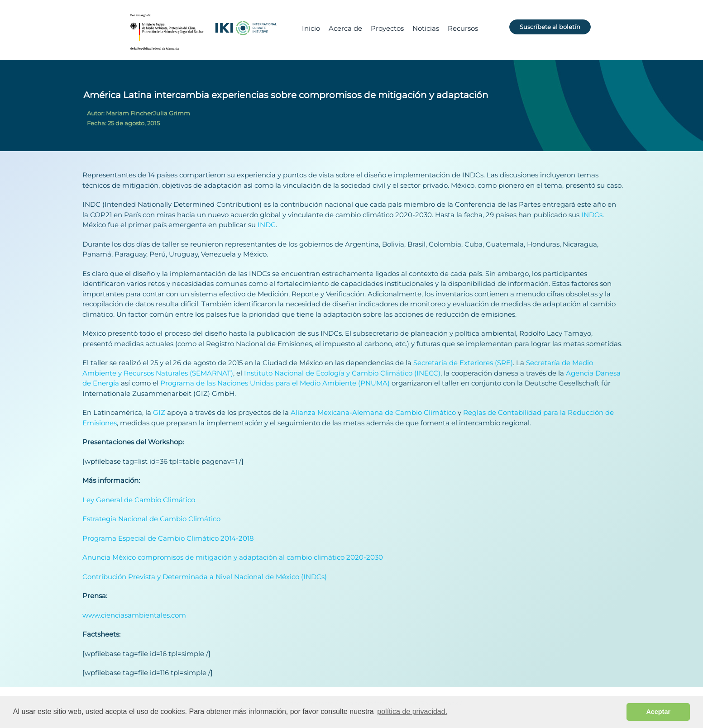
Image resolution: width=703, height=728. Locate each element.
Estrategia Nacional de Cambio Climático (151, 519)
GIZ (159, 412)
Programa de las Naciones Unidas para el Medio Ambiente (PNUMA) (275, 383)
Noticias (426, 28)
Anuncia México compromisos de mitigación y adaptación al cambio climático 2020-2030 (233, 557)
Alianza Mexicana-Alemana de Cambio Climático (373, 412)
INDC (267, 225)
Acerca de (345, 28)
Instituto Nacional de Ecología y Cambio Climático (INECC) (342, 373)
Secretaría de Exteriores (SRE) (463, 363)
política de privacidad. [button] (412, 711)
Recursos (463, 28)
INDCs (591, 215)
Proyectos (387, 28)
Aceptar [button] (658, 712)
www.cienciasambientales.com (134, 615)
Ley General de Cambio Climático (139, 500)
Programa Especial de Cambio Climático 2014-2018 (168, 538)
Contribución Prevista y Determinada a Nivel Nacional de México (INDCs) (205, 577)
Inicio (311, 28)
